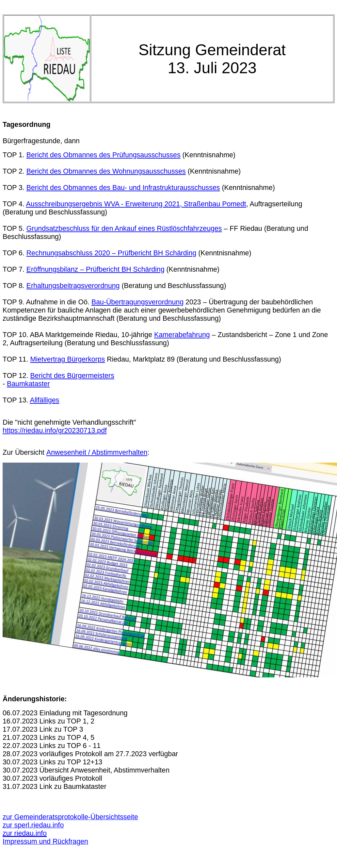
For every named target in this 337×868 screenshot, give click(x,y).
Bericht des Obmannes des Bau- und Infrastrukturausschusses (123, 188)
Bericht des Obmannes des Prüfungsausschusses (104, 155)
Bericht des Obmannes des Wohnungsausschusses (106, 171)
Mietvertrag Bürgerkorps (68, 359)
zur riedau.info (25, 833)
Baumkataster (28, 384)
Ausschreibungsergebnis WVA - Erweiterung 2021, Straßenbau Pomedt (136, 204)
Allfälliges (44, 400)
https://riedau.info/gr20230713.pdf (55, 431)
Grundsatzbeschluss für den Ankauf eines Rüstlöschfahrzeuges (124, 229)
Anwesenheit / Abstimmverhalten (97, 452)
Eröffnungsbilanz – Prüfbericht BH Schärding (96, 269)
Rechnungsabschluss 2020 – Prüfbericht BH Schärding (111, 253)
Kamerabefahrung (182, 335)
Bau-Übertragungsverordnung (137, 302)
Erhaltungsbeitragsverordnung (73, 286)
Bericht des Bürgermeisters (72, 376)
